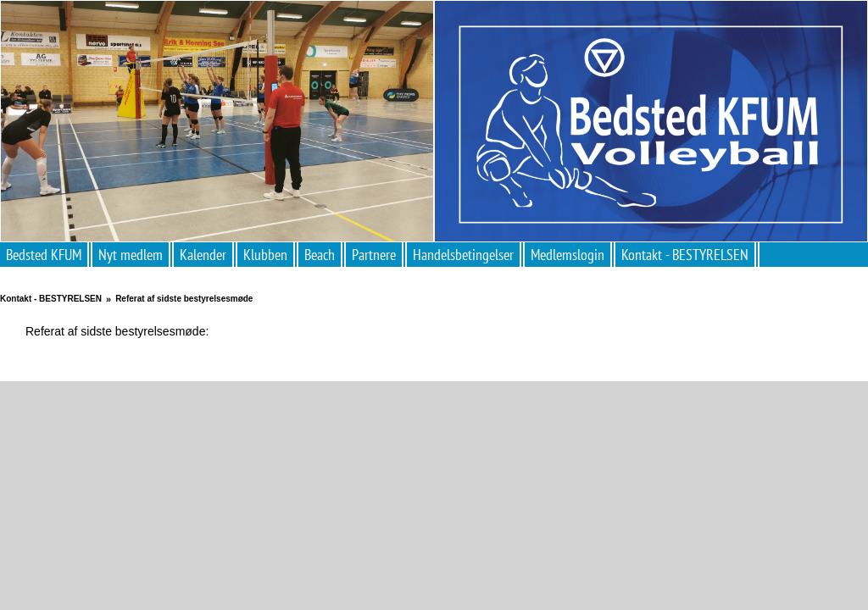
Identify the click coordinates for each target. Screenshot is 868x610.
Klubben (265, 255)
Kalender (203, 255)
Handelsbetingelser (463, 255)
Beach (320, 255)
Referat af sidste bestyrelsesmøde (184, 299)
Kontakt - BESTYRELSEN (685, 255)
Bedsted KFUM (44, 255)
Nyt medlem (131, 255)
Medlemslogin (568, 255)
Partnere (374, 255)
